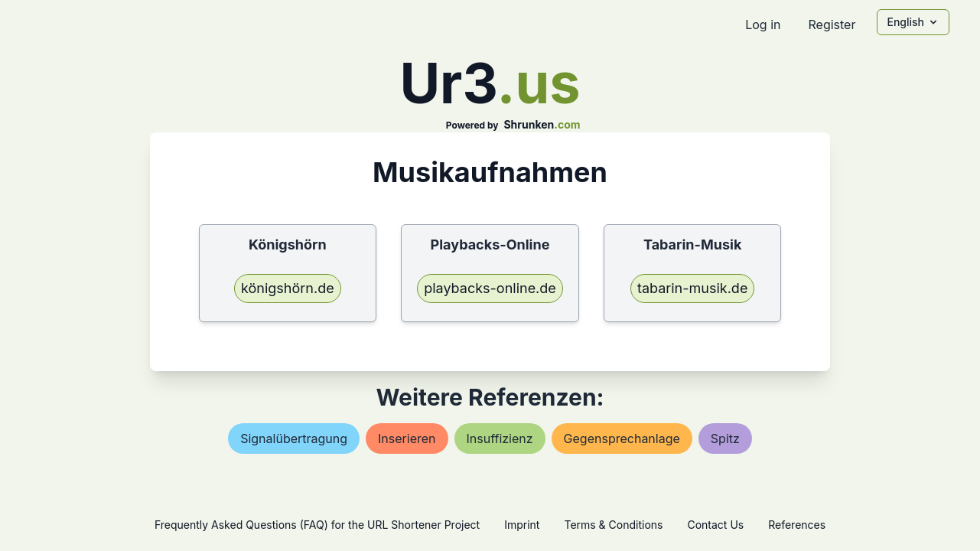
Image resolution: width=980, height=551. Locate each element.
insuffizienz (500, 439)
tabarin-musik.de (692, 288)
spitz (725, 439)
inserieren (407, 439)
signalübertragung (294, 439)
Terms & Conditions (613, 525)
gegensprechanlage (622, 439)
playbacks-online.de (490, 288)
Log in (763, 24)
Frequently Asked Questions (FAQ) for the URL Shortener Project (317, 525)
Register (832, 24)
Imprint (522, 525)
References (797, 525)
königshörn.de (288, 288)
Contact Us (715, 525)
